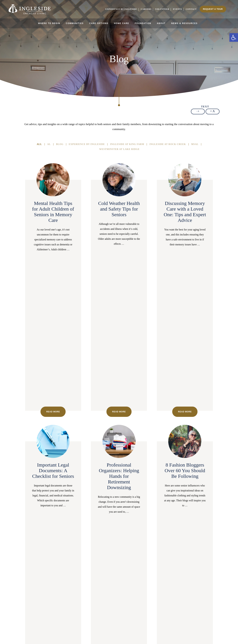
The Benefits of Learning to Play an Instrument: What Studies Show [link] (53, 439)
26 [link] (196, 511)
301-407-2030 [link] (25, 582)
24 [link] (184, 511)
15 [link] (129, 511)
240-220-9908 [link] (138, 579)
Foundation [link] (143, 23)
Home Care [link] (122, 23)
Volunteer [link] (162, 9)
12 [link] (111, 511)
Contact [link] (191, 9)
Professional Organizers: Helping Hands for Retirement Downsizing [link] (119, 328)
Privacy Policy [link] (130, 634)
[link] (234, 37)
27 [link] (202, 511)
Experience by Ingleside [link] (121, 9)
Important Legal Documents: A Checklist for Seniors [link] (53, 322)
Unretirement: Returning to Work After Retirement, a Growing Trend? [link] (185, 439)
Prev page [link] (28, 511)
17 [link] (141, 511)
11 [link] (105, 511)
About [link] (161, 23)
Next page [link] (119, 518)
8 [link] (86, 511)
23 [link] (178, 511)
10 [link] (98, 511)
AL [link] (49, 144)
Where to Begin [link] (49, 23)
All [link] (39, 144)
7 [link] (80, 511)
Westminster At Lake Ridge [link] (119, 149)
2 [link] (50, 511)
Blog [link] (60, 144)
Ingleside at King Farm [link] (127, 144)
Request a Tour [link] (213, 9)
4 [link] (62, 511)
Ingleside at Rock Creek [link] (168, 144)
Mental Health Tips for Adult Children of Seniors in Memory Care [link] (53, 212)
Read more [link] (53, 264)
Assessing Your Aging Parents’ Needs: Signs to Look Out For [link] (119, 439)
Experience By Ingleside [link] (87, 144)
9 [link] (92, 511)
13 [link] (117, 511)
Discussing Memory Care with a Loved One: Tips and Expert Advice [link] (185, 212)
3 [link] (56, 511)
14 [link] (123, 511)
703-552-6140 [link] (213, 583)
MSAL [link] (195, 144)
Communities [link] (75, 23)
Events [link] (178, 9)
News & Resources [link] (184, 23)
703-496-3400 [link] (100, 579)
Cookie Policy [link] (116, 634)
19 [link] (153, 511)
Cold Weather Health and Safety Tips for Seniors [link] (119, 209)
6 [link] (74, 511)
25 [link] (190, 511)
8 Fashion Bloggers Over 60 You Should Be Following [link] (185, 322)
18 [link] (147, 511)
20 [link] (160, 511)
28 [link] (208, 511)
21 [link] (166, 511)
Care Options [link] (99, 23)
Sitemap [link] (105, 634)
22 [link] (172, 511)
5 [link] (68, 511)
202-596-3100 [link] (63, 579)
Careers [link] (146, 9)
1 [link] (44, 511)
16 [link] (135, 511)
